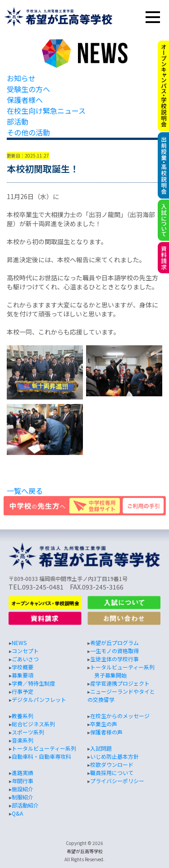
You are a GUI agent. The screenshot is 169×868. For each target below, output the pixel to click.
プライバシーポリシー (117, 781)
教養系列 (23, 716)
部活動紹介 (25, 805)
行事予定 (23, 691)
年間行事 (23, 781)
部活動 (18, 121)
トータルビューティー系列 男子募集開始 (121, 671)
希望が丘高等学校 (85, 851)
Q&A (17, 813)
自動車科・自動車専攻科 (41, 756)
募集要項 (23, 675)
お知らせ (21, 78)
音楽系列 (23, 740)
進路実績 (23, 773)
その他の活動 (28, 132)
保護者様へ (25, 100)
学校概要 (23, 667)
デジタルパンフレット (39, 699)
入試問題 (101, 748)
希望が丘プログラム (114, 643)
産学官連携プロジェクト (120, 683)
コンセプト (25, 651)
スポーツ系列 (28, 732)
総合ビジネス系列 (33, 724)
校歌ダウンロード (112, 764)
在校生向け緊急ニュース (46, 111)
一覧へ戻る (25, 491)
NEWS (19, 643)
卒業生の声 (104, 724)
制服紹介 (23, 797)
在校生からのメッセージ (120, 716)
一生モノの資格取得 (114, 651)
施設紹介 (23, 789)
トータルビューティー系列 (44, 748)
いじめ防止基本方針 (114, 756)
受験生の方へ (28, 89)
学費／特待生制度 (33, 683)
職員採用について (112, 773)
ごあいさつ (25, 659)
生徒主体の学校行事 (114, 659)
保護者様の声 (106, 732)
